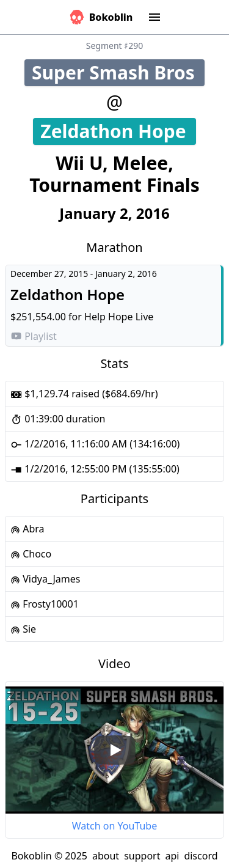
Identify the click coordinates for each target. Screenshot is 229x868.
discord (201, 856)
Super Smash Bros (118, 72)
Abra (27, 529)
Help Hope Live (119, 317)
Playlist (34, 336)
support (142, 856)
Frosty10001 (45, 604)
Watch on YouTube (114, 826)
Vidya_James (45, 579)
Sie (23, 629)
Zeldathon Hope (118, 131)
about (106, 856)
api (172, 856)
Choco (31, 554)
